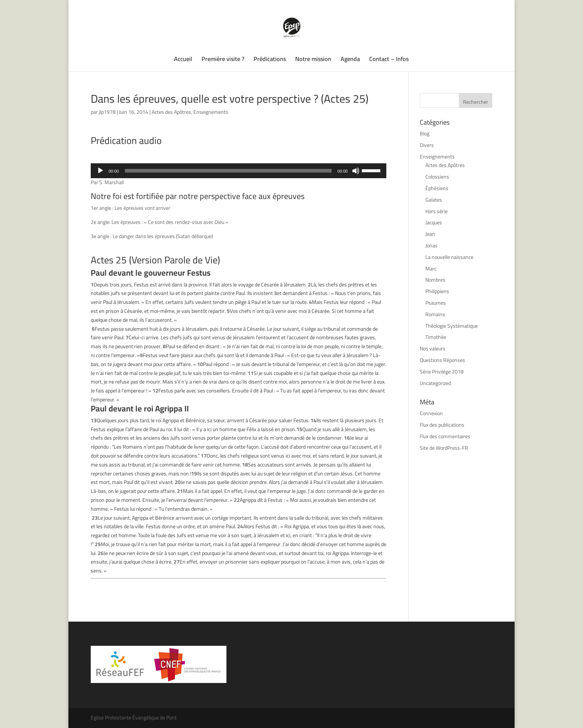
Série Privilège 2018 (442, 372)
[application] (239, 171)
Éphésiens (437, 188)
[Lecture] (100, 171)
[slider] (228, 171)
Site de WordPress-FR (444, 448)
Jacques (434, 222)
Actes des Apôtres (171, 112)
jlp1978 (107, 112)
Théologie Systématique (452, 326)
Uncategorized (435, 383)
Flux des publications (442, 425)
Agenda (350, 60)
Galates (434, 200)
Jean (430, 234)
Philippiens (437, 291)
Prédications (270, 60)
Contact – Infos (389, 60)
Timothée (436, 337)
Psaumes (436, 303)
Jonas (431, 246)
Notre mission (313, 60)
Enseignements (211, 112)
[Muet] (356, 171)
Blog (425, 134)
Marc (431, 269)
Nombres (435, 280)
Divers (427, 145)
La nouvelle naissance (449, 257)
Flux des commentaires (445, 436)
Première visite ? (223, 60)
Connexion (431, 413)
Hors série (437, 211)
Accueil (183, 60)
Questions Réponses (442, 360)
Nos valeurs (433, 349)
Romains (435, 314)
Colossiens (437, 177)
